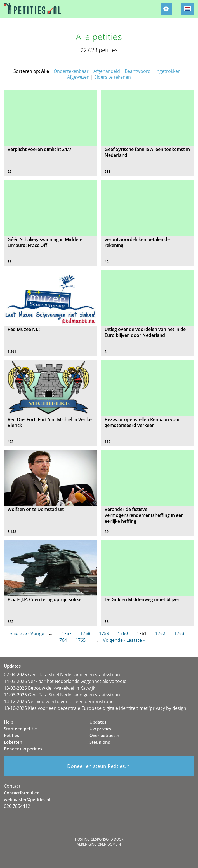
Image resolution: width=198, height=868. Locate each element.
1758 (85, 633)
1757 (67, 633)
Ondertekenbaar (71, 71)
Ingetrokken (168, 71)
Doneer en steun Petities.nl (99, 766)
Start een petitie (20, 729)
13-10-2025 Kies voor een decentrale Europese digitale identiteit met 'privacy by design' (96, 708)
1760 (123, 633)
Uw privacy (100, 729)
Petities (11, 735)
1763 (179, 633)
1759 (104, 633)
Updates (98, 722)
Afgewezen (78, 77)
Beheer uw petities (23, 749)
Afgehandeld (107, 71)
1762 (160, 633)
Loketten (13, 742)
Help (9, 722)
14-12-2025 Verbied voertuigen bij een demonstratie (59, 701)
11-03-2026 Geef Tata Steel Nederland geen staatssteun (62, 695)
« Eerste (18, 633)
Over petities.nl (105, 735)
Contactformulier (21, 793)
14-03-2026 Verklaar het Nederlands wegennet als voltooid (65, 681)
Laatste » (136, 640)
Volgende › (114, 640)
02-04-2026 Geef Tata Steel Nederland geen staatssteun (62, 675)
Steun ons (100, 742)
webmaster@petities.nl (27, 799)
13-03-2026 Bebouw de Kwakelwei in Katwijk (49, 688)
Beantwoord (138, 71)
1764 (62, 640)
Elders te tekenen (113, 77)
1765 (81, 640)
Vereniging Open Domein (99, 844)
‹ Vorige (36, 633)
